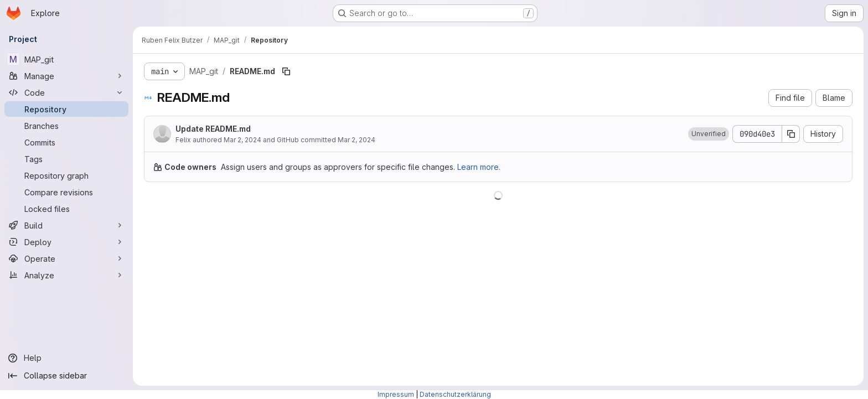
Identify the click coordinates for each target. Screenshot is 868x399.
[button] (709, 134)
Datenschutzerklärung (455, 394)
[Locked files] (66, 209)
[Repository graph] (66, 175)
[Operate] (66, 258)
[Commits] (66, 142)
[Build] (66, 225)
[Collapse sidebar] (66, 376)
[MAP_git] (66, 59)
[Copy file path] (286, 71)
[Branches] (66, 126)
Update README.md (213, 129)
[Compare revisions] (66, 192)
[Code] (66, 92)
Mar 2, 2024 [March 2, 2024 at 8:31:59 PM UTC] (242, 140)
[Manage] (66, 76)
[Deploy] (66, 242)
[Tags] (66, 159)
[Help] (66, 358)
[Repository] (66, 109)
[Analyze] (66, 275)
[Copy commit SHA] (791, 134)
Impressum (396, 394)
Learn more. (479, 167)
